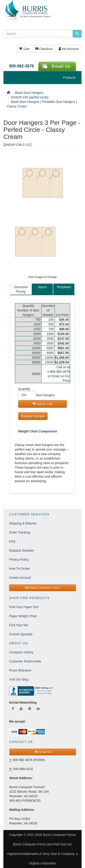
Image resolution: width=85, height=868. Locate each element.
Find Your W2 (19, 625)
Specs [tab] (42, 287)
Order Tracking (20, 532)
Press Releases (20, 670)
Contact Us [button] (43, 752)
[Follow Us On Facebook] (13, 709)
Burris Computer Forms (59, 835)
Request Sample (33, 416)
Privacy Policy (19, 560)
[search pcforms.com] (77, 34)
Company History (21, 652)
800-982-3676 (21, 66)
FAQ (12, 541)
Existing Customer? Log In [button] (42, 588)
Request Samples (22, 550)
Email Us (58, 376)
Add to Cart (43, 404)
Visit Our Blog (19, 679)
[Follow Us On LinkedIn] (38, 709)
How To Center (19, 569)
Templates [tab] (64, 287)
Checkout (44, 49)
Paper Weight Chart (23, 616)
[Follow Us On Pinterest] (30, 709)
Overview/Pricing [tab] (21, 289)
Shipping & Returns (23, 523)
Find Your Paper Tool (24, 607)
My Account (68, 49)
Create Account (20, 578)
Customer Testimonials (25, 661)
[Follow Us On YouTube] (21, 709)
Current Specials (21, 634)
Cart (24, 49)
